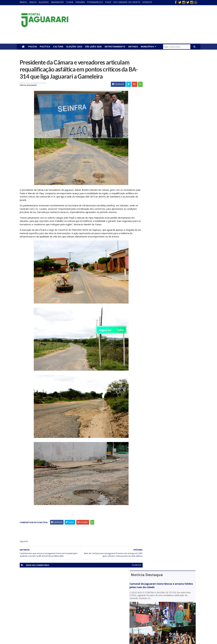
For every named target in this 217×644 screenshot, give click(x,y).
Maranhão (57, 2)
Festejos (97, 604)
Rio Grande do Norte (127, 2)
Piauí (108, 2)
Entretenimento (115, 47)
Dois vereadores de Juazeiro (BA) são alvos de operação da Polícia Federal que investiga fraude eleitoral (169, 204)
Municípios (147, 47)
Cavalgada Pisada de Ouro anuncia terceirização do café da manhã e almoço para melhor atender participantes (169, 189)
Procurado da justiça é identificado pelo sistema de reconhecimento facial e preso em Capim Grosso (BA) (169, 164)
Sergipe (147, 2)
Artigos (133, 47)
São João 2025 (93, 47)
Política (45, 47)
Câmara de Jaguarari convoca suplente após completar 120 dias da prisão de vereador (167, 177)
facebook (130, 574)
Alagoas (44, 2)
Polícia (33, 47)
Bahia (33, 2)
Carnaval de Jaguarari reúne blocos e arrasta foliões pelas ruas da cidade (166, 73)
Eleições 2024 (74, 47)
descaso (43, 592)
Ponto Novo (45, 621)
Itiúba (42, 604)
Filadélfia (44, 596)
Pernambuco (95, 2)
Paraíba (80, 2)
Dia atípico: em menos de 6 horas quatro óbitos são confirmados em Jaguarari (169, 151)
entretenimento (101, 596)
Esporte (97, 600)
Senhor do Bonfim (48, 626)
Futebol (97, 609)
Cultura (58, 47)
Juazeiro (43, 609)
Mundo (43, 613)
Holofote (44, 600)
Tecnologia (45, 630)
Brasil (24, 2)
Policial (96, 613)
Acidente (44, 587)
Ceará (70, 2)
